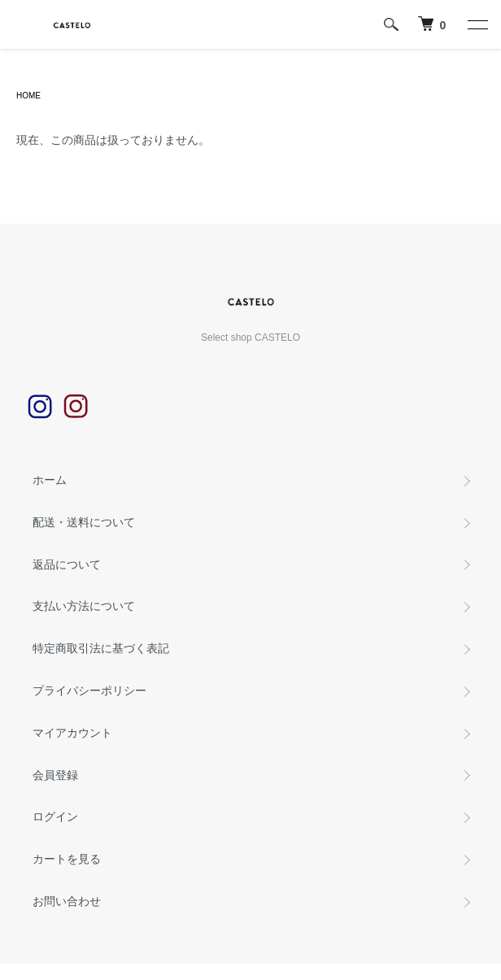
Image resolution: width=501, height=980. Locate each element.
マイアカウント (72, 733)
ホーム (50, 480)
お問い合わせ (67, 901)
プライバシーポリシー (89, 690)
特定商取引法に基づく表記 (101, 648)
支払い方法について (84, 606)
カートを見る (67, 859)
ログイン (55, 817)
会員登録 (55, 775)
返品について (67, 564)
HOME (28, 96)
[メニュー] (477, 24)
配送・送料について (84, 522)
